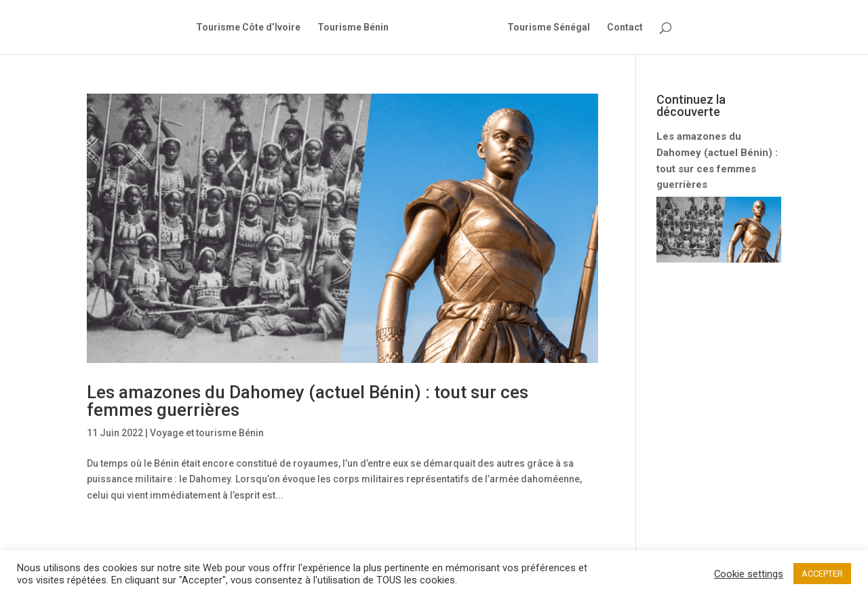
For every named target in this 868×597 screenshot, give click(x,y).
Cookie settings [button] (749, 574)
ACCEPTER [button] (822, 574)
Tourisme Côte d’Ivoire (248, 27)
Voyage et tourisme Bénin (207, 433)
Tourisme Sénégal (549, 27)
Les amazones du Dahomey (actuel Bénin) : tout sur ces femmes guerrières (308, 401)
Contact (625, 27)
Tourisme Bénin (353, 27)
